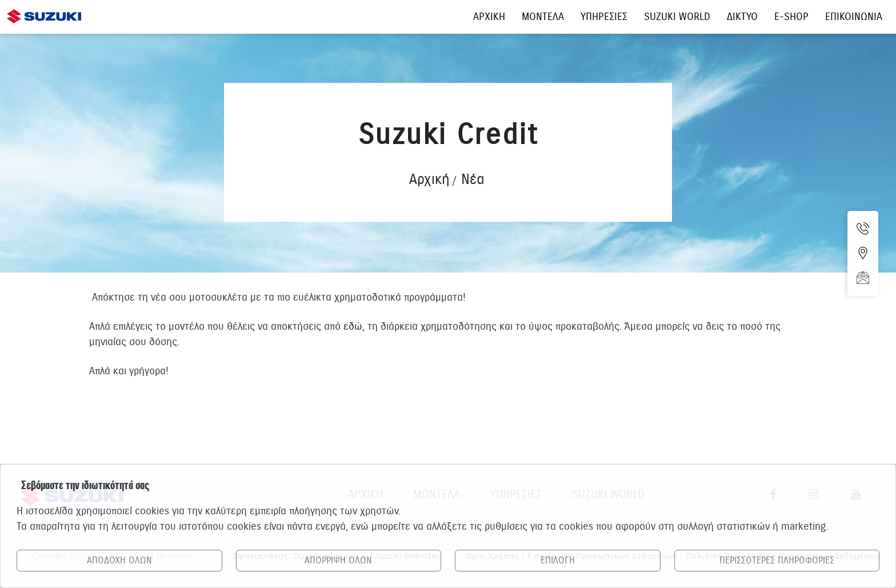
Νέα (473, 179)
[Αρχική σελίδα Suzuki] (44, 10)
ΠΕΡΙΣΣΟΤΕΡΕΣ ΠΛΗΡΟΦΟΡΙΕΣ (777, 561)
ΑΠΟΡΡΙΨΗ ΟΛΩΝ (338, 561)
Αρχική (429, 179)
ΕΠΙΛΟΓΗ (558, 561)
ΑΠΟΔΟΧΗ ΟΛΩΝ (119, 561)
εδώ (353, 326)
